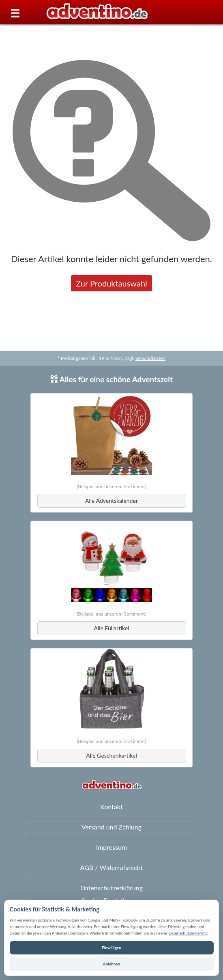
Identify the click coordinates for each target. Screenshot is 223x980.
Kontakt (111, 807)
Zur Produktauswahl (111, 283)
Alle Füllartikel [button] (112, 628)
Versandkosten (150, 358)
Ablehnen (112, 964)
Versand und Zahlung (111, 827)
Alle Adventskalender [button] (111, 501)
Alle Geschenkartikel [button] (111, 755)
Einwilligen (111, 948)
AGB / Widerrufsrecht (112, 867)
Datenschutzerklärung (188, 933)
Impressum (111, 847)
